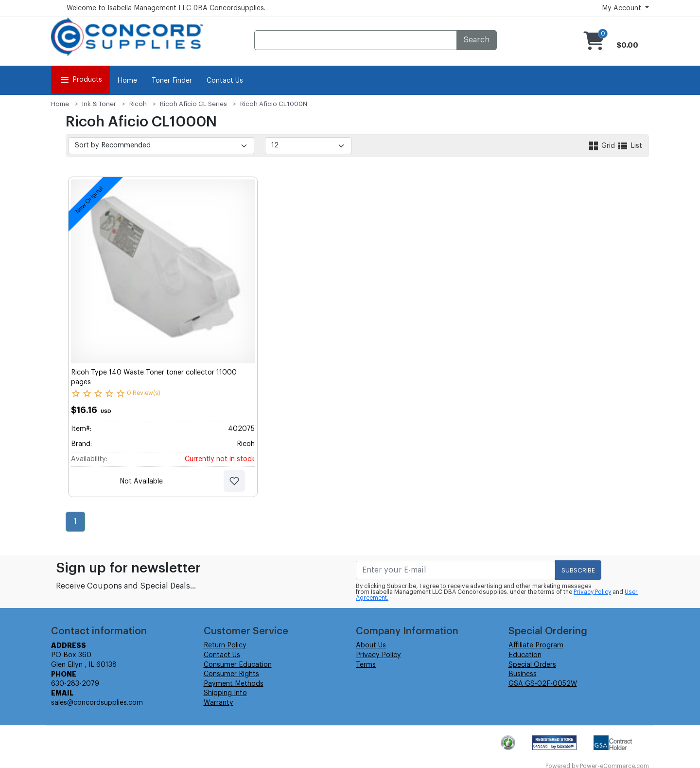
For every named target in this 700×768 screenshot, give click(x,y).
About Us (371, 645)
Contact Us (225, 81)
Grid (602, 146)
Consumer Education (238, 665)
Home (127, 81)
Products (80, 80)
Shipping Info (225, 693)
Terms (366, 665)
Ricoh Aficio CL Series (193, 104)
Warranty (219, 703)
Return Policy (225, 645)
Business (523, 674)
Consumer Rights (231, 674)
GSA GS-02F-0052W (543, 684)
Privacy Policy (592, 592)
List (630, 146)
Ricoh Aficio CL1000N (274, 104)
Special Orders (532, 665)
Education (525, 655)
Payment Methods (234, 684)
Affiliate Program (536, 645)
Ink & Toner (99, 104)
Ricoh (138, 104)
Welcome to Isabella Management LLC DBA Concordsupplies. (166, 8)
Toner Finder (172, 81)
